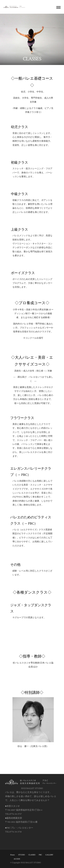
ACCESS (17, 859)
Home (13, 855)
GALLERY (49, 855)
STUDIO (22, 855)
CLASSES (32, 855)
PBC (40, 855)
